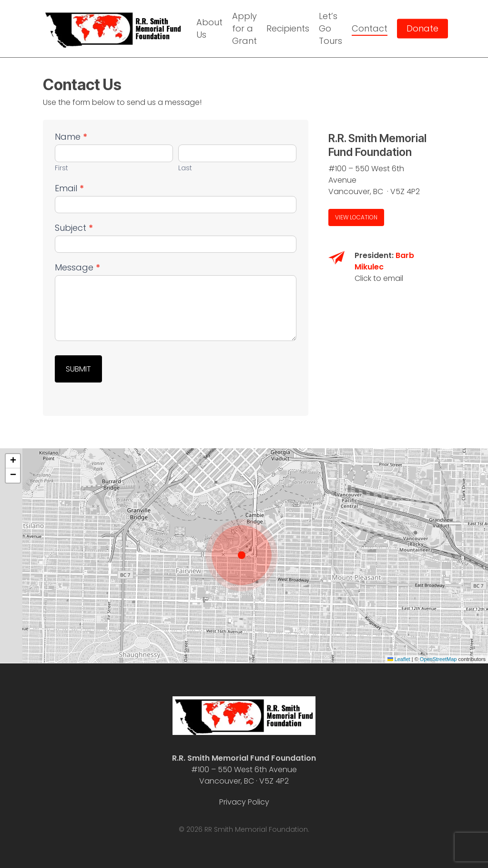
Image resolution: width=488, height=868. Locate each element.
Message (77, 268)
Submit (78, 369)
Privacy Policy (244, 802)
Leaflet (399, 659)
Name (71, 137)
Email (69, 189)
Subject (74, 228)
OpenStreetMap (438, 659)
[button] (356, 217)
